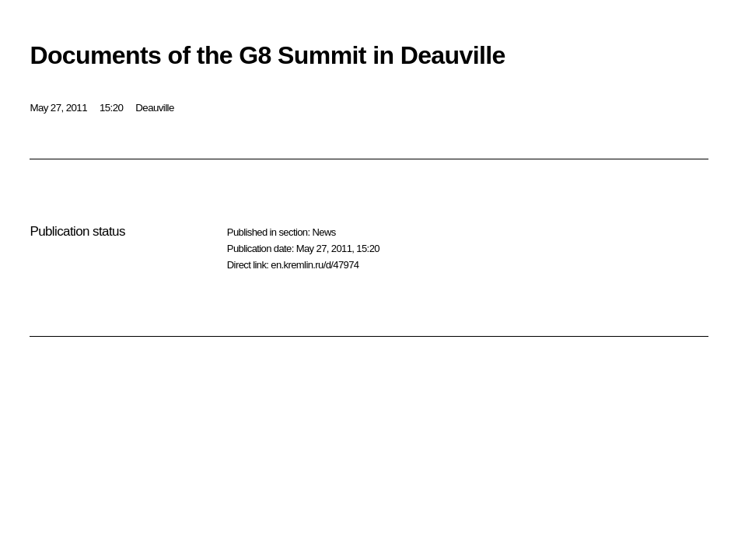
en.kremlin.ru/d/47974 (315, 265)
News (324, 232)
